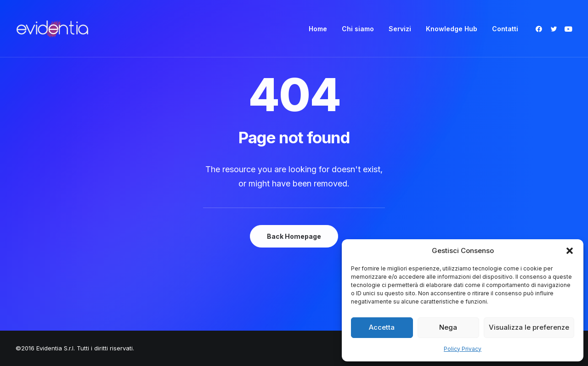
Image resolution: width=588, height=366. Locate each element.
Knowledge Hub (452, 29)
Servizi (400, 29)
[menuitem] (318, 29)
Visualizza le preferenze (529, 327)
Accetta (382, 327)
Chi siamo (358, 29)
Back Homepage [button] (294, 236)
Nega (448, 327)
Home (318, 29)
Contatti (505, 29)
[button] (570, 251)
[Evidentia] (52, 29)
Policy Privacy (463, 349)
